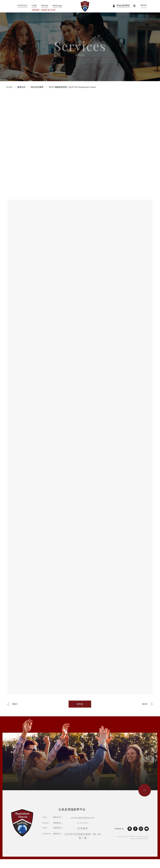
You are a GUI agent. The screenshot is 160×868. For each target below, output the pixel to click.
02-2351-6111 (83, 823)
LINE (34, 6)
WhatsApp (57, 6)
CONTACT (22, 6)
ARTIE (146, 839)
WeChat (45, 6)
